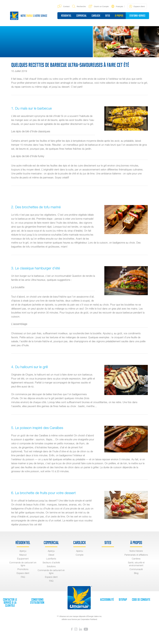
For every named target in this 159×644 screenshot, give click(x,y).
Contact (64, 6)
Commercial (81, 16)
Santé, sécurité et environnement (136, 564)
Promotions (23, 569)
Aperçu (23, 551)
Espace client (137, 6)
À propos (119, 16)
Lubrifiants (51, 559)
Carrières (136, 559)
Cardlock (96, 16)
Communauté (136, 569)
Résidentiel (66, 16)
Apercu (80, 551)
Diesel (51, 555)
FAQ (23, 577)
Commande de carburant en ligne (23, 564)
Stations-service (137, 16)
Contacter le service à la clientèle (10, 603)
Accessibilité (107, 600)
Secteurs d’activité (51, 563)
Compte (79, 555)
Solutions (51, 566)
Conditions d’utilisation (37, 601)
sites (108, 16)
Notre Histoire (136, 551)
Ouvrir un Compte (99, 6)
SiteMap (123, 600)
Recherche (79, 6)
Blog (136, 573)
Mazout (23, 555)
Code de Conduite (141, 600)
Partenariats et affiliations (136, 555)
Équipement (23, 559)
